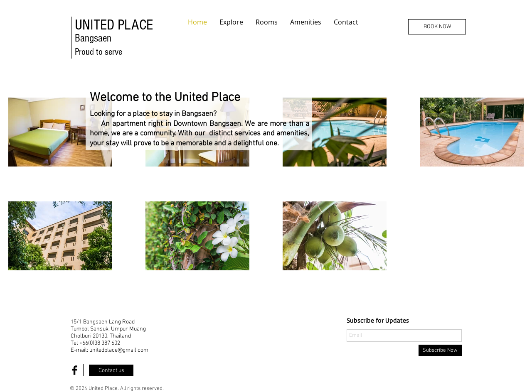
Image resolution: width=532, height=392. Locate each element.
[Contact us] (111, 370)
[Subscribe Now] (440, 350)
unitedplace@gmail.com (119, 350)
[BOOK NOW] (437, 27)
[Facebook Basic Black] (75, 370)
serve (113, 52)
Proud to (90, 52)
